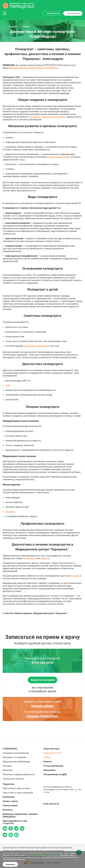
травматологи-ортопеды (53, 117)
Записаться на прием (42, 680)
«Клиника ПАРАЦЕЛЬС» (42, 716)
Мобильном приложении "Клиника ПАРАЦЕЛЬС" (35, 68)
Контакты (8, 810)
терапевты (35, 117)
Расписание (9, 797)
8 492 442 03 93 (43, 663)
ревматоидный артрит (58, 157)
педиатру (45, 558)
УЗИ (7, 385)
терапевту (31, 558)
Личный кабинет (53, 13)
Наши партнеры (52, 749)
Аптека (47, 757)
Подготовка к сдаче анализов (18, 793)
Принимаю (10, 864)
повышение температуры (36, 346)
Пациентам (8, 784)
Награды (7, 766)
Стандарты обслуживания (16, 753)
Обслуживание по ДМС (55, 774)
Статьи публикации (53, 766)
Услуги (26, 26)
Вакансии (8, 770)
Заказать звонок (74, 13)
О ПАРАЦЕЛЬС (10, 749)
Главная (13, 26)
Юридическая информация (16, 762)
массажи (10, 512)
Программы (50, 770)
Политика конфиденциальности (19, 774)
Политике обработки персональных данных (42, 855)
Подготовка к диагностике (16, 788)
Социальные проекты (13, 779)
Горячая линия (10, 806)
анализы (75, 576)
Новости (48, 762)
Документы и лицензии (14, 757)
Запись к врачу (10, 801)
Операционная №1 (53, 753)
